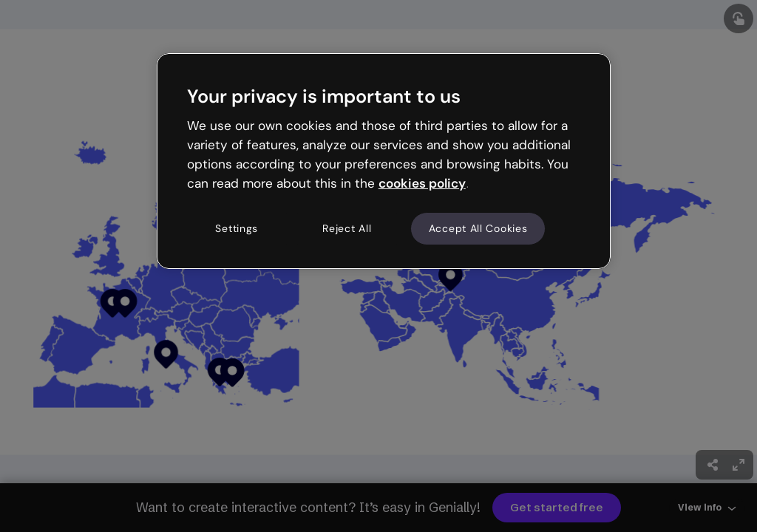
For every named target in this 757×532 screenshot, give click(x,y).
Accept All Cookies (478, 228)
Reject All (347, 228)
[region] (384, 161)
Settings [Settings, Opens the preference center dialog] (237, 228)
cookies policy (422, 183)
